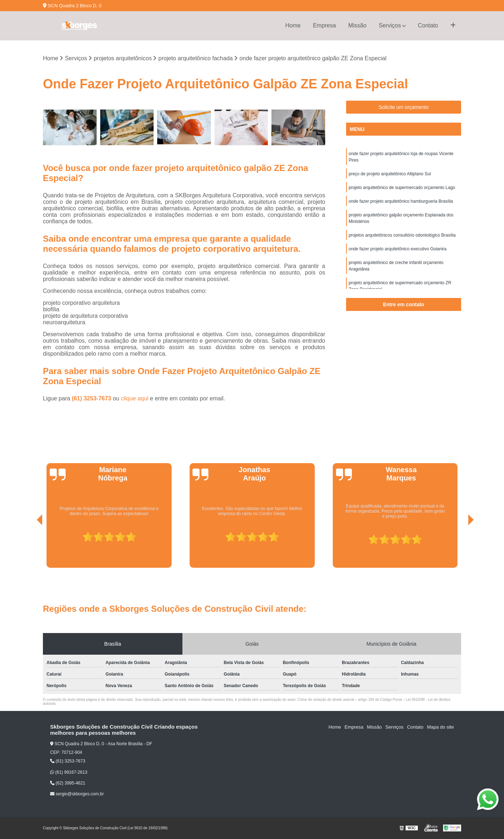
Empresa (324, 25)
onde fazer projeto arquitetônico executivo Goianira (398, 249)
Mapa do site (440, 727)
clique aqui (135, 398)
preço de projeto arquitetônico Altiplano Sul (390, 174)
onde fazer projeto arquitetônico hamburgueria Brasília (401, 201)
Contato (428, 25)
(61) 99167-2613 (69, 772)
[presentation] (30, 548)
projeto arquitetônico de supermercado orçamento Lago (402, 188)
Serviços (390, 25)
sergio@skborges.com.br (77, 794)
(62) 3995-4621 (68, 783)
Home (293, 25)
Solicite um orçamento (404, 107)
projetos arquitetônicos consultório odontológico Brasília (402, 235)
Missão (357, 25)
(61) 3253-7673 (92, 398)
